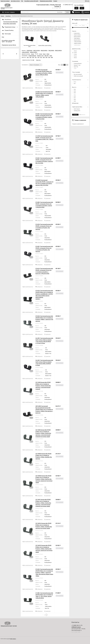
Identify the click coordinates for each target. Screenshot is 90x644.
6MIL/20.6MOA (76, 37)
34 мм (74, 53)
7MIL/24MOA (76, 38)
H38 (74, 101)
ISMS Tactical (76, 109)
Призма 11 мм (76, 65)
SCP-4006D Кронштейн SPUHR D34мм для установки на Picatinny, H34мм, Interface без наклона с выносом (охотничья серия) (44, 479)
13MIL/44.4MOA (77, 42)
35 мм (75, 54)
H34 (74, 96)
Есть (74, 82)
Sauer (74, 69)
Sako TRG (75, 67)
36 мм (75, 56)
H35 (74, 98)
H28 (74, 91)
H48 (52, 57)
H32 (74, 94)
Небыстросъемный (78, 76)
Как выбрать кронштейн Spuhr (31, 1)
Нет (74, 84)
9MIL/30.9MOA (76, 40)
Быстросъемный (77, 74)
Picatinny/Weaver (77, 63)
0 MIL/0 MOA (76, 33)
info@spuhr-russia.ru (76, 627)
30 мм (75, 51)
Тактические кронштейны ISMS (10, 22)
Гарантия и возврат (5, 1)
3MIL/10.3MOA (76, 35)
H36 (74, 99)
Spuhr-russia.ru (13, 639)
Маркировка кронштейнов (46, 1)
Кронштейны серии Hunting (10, 24)
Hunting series (76, 111)
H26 (74, 89)
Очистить (83, 115)
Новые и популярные (35, 65)
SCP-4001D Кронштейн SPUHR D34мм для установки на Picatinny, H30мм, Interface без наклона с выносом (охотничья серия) (44, 549)
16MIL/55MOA (76, 45)
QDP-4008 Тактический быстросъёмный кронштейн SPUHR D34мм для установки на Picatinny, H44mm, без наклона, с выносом (44, 409)
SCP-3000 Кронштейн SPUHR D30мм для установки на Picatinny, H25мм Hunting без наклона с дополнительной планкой (43, 386)
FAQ (22, 1)
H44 (49, 57)
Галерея (55, 1)
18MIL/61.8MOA (77, 43)
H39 (46, 57)
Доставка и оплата (15, 1)
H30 (74, 93)
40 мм (75, 58)
